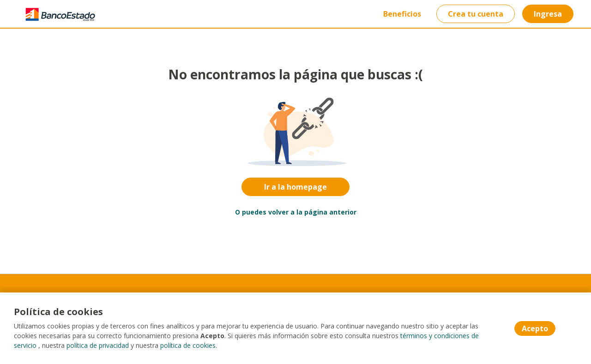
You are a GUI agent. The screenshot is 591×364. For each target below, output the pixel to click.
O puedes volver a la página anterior (296, 212)
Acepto (535, 328)
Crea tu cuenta (476, 14)
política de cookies (188, 345)
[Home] (54, 14)
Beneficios (402, 14)
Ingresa (548, 14)
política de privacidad (98, 345)
